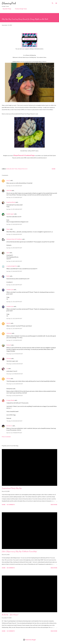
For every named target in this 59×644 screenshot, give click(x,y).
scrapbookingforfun (12, 266)
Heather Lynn (10, 289)
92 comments (11, 505)
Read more (54, 505)
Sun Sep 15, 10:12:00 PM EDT (14, 302)
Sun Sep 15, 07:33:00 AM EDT (14, 197)
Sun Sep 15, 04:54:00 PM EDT (14, 248)
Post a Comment (6, 437)
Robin (8, 276)
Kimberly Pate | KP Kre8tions (14, 239)
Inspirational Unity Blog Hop (12, 488)
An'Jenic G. (9, 426)
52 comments (11, 631)
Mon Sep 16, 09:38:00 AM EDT (15, 374)
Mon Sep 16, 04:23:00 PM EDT (15, 395)
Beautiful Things (6, 9)
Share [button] (54, 169)
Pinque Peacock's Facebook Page (24, 155)
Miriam (8, 378)
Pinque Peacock (23, 169)
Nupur (8, 229)
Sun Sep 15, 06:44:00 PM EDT (14, 271)
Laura (8, 253)
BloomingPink (9, 3)
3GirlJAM (9, 169)
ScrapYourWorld (11, 202)
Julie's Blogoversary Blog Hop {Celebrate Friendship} (19, 551)
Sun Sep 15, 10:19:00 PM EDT (14, 328)
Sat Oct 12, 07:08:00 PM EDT (14, 433)
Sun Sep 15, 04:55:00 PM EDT (14, 261)
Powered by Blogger (29, 640)
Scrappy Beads (10, 400)
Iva (7, 368)
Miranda (9, 358)
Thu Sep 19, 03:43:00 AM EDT (14, 421)
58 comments (11, 568)
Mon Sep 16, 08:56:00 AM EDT (15, 364)
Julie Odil (9, 190)
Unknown (9, 333)
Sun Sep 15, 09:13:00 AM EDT (14, 209)
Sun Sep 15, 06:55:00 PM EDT (14, 285)
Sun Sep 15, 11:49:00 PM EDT (14, 340)
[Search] (53, 3)
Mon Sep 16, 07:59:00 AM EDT (15, 354)
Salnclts (8, 323)
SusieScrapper (10, 214)
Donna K (9, 345)
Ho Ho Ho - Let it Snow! (10, 615)
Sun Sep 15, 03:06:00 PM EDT (14, 234)
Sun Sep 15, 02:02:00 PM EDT (14, 224)
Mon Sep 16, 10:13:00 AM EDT (15, 384)
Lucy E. (8, 180)
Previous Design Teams (20, 9)
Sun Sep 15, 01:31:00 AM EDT (14, 186)
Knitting (15, 169)
